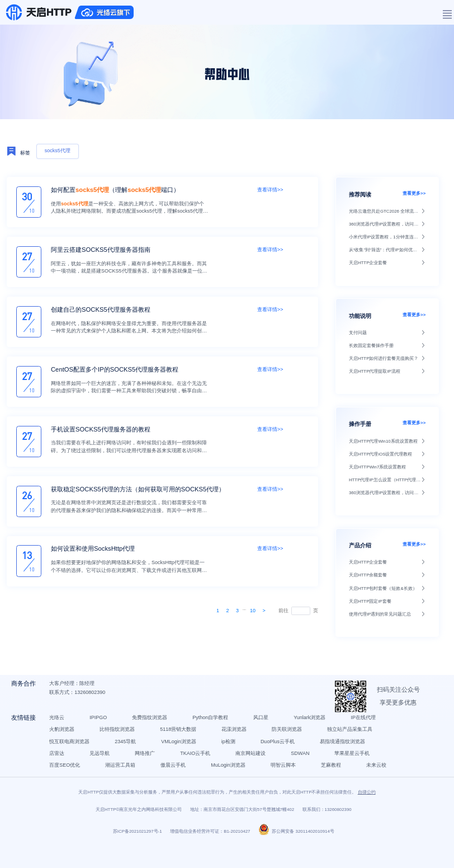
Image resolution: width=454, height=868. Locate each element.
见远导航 (102, 762)
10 (253, 611)
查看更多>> (414, 193)
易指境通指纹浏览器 (345, 750)
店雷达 (60, 762)
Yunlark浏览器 (312, 726)
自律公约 (367, 815)
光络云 (60, 726)
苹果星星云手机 (355, 762)
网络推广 (148, 762)
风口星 (264, 726)
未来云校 (62, 786)
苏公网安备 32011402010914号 (296, 855)
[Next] (264, 611)
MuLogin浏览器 (231, 774)
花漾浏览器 (237, 738)
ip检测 (231, 750)
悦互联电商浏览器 (72, 750)
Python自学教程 (213, 726)
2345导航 (128, 750)
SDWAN (303, 762)
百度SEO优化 (67, 774)
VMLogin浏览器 (181, 750)
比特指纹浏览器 (120, 738)
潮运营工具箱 (123, 774)
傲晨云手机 (176, 774)
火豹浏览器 (65, 738)
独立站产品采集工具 (353, 738)
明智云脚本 (286, 774)
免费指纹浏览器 (152, 726)
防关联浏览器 (290, 738)
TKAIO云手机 (198, 762)
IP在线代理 (366, 726)
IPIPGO (101, 726)
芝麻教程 (334, 774)
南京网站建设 (253, 762)
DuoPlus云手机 (280, 750)
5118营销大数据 (181, 738)
